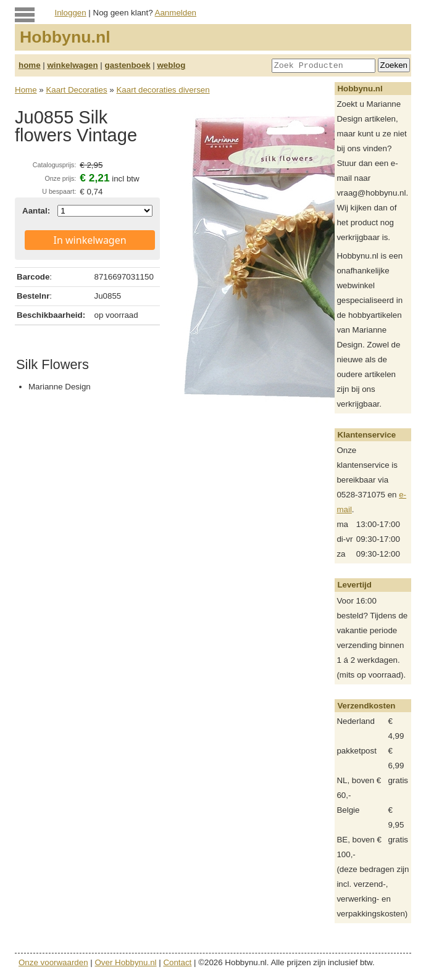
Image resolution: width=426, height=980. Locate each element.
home (30, 65)
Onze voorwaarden (53, 962)
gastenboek (128, 65)
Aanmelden (176, 13)
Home (26, 90)
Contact (177, 962)
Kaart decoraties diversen (163, 90)
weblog (171, 65)
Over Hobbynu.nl (126, 962)
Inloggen (71, 13)
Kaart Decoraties (76, 90)
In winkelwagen (90, 240)
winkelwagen (72, 65)
